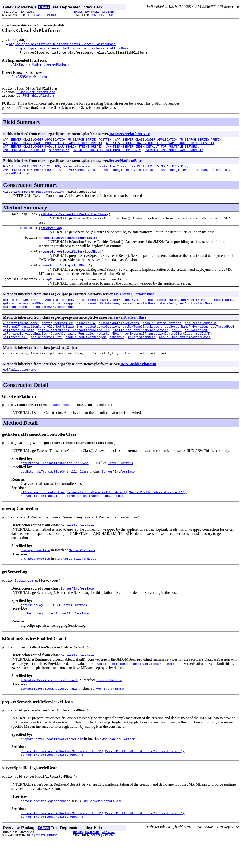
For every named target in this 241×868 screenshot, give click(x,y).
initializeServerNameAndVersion (141, 347)
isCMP (177, 347)
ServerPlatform (58, 65)
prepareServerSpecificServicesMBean (70, 263)
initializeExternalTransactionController (74, 347)
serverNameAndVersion (82, 177)
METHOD (52, 15)
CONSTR (40, 15)
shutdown (117, 355)
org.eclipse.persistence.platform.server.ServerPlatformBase (62, 45)
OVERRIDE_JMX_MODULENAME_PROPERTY (174, 156)
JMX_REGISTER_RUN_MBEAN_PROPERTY (32, 177)
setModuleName (15, 321)
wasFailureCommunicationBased (185, 355)
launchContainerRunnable (72, 351)
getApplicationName (56, 313)
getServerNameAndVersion (186, 343)
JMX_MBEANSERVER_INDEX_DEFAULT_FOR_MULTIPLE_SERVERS (152, 151)
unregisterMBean (142, 355)
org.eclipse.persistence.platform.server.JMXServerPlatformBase (72, 49)
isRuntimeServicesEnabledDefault (67, 248)
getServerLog (50, 238)
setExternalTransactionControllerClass (158, 351)
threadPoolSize (16, 181)
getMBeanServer (126, 313)
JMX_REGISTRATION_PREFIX (24, 156)
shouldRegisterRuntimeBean (184, 177)
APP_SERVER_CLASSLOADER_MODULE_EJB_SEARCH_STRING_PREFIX (53, 147)
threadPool (220, 177)
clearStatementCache (20, 338)
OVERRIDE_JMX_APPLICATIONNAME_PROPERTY (107, 156)
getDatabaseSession (102, 343)
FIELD (30, 15)
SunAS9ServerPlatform (29, 77)
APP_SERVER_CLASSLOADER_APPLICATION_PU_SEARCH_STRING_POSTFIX (57, 143)
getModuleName (193, 313)
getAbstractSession (20, 313)
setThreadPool (15, 355)
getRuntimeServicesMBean (24, 317)
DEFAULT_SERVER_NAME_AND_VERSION (32, 172)
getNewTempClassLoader (142, 343)
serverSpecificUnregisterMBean (149, 317)
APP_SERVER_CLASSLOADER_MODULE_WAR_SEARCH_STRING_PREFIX (53, 151)
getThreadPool (222, 343)
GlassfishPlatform (19, 200)
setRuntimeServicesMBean (52, 321)
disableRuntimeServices (119, 338)
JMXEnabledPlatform (28, 65)
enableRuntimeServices (162, 338)
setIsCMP (203, 351)
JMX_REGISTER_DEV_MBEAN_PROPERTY (158, 172)
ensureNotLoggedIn (200, 338)
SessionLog (28, 238)
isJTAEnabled (196, 347)
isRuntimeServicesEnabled (25, 351)
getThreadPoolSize (19, 347)
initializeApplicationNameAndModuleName (84, 317)
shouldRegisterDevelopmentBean (131, 177)
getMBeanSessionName (160, 313)
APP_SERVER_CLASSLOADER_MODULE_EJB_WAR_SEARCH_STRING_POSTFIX (160, 147)
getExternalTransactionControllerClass (73, 223)
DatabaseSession (50, 200)
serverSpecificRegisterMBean (64, 277)
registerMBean (109, 351)
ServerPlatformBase (125, 166)
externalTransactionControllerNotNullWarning (42, 343)
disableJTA (86, 338)
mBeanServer (59, 156)
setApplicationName (196, 317)
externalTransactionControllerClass (95, 172)
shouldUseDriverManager (86, 355)
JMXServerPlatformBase (36, 94)
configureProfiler (57, 338)
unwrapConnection (54, 292)
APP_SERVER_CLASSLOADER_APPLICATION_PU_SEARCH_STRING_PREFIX (168, 143)
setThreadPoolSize (46, 355)
